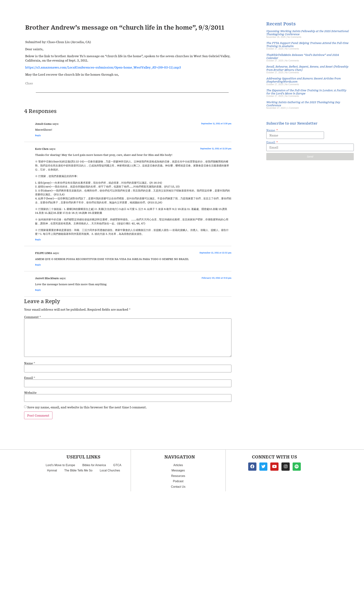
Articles (178, 526)
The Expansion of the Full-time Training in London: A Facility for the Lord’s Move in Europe (306, 152)
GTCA (117, 526)
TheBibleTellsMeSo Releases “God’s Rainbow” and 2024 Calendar (303, 117)
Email (30, 438)
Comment (33, 377)
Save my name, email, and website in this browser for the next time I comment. (87, 468)
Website (30, 453)
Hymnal (52, 531)
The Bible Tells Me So (78, 531)
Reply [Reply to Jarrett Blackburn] (38, 350)
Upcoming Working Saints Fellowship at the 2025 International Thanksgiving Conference (307, 93)
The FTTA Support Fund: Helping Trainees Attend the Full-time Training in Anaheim (307, 105)
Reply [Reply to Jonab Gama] (38, 196)
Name (30, 424)
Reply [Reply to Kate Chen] (38, 300)
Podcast (178, 542)
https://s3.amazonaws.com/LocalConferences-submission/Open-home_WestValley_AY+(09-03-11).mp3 (103, 128)
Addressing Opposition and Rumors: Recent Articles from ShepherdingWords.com (303, 140)
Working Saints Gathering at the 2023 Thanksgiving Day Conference (303, 164)
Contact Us (178, 547)
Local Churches (110, 531)
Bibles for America (94, 526)
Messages (178, 531)
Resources (178, 536)
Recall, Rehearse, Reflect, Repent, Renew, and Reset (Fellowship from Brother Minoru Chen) (307, 128)
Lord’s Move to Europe (60, 526)
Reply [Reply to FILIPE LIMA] (38, 325)
